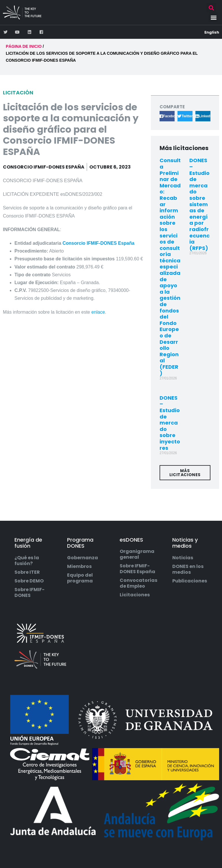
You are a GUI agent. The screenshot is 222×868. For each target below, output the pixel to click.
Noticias (183, 558)
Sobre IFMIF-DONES (29, 593)
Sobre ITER (27, 572)
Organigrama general (137, 554)
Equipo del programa (80, 578)
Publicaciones (190, 581)
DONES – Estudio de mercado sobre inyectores (170, 423)
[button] (211, 8)
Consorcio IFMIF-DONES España (98, 243)
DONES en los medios (188, 569)
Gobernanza (83, 558)
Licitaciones (135, 595)
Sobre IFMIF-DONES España (137, 569)
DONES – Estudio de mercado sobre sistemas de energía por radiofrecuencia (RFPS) (199, 204)
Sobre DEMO (29, 581)
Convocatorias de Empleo (138, 583)
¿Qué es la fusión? (27, 561)
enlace (98, 312)
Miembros (79, 567)
